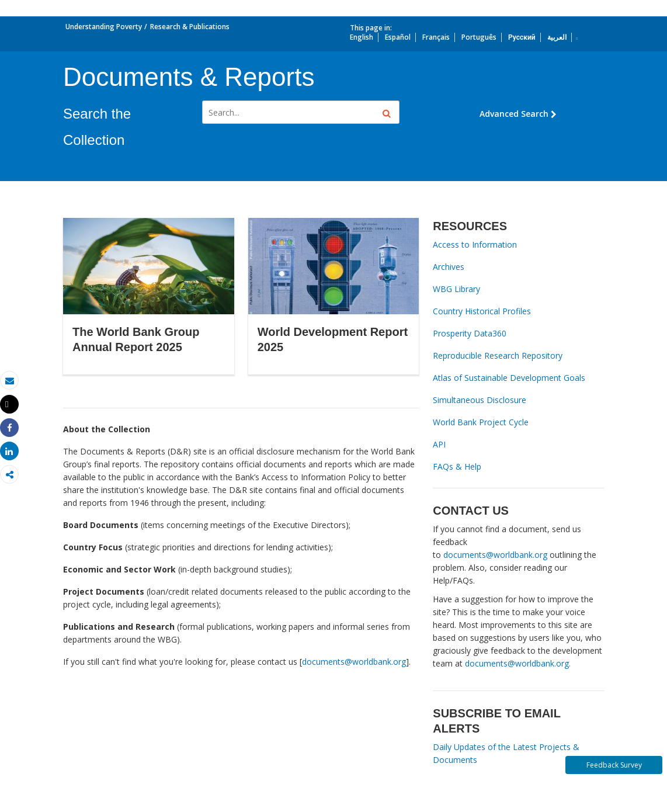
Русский (522, 37)
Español (398, 37)
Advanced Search (518, 114)
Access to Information (475, 244)
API (439, 444)
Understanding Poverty (104, 27)
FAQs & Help (457, 466)
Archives (449, 267)
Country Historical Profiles (482, 311)
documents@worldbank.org (354, 662)
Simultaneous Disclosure (480, 400)
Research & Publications (190, 27)
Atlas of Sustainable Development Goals (509, 378)
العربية (557, 37)
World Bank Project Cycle (481, 422)
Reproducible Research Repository (498, 355)
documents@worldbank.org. (518, 663)
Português (479, 37)
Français (436, 37)
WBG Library (456, 289)
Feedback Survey (614, 765)
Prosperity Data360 (470, 333)
